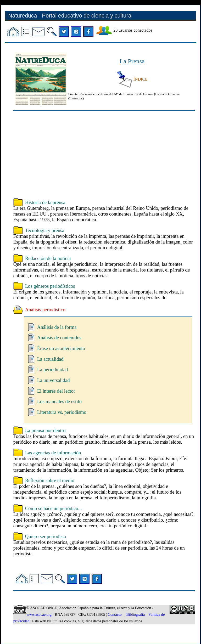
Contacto (115, 614)
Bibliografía (135, 614)
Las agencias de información (53, 453)
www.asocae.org (39, 614)
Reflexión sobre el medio (50, 480)
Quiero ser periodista (46, 536)
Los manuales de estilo (59, 401)
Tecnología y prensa (45, 230)
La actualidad (50, 359)
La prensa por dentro (45, 430)
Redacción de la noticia (48, 258)
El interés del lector (56, 391)
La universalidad (54, 380)
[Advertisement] (104, 155)
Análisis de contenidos (59, 338)
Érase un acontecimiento (61, 348)
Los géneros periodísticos (50, 286)
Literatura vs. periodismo (62, 412)
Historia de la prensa (45, 202)
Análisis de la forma (57, 327)
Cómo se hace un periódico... (54, 508)
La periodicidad (53, 369)
